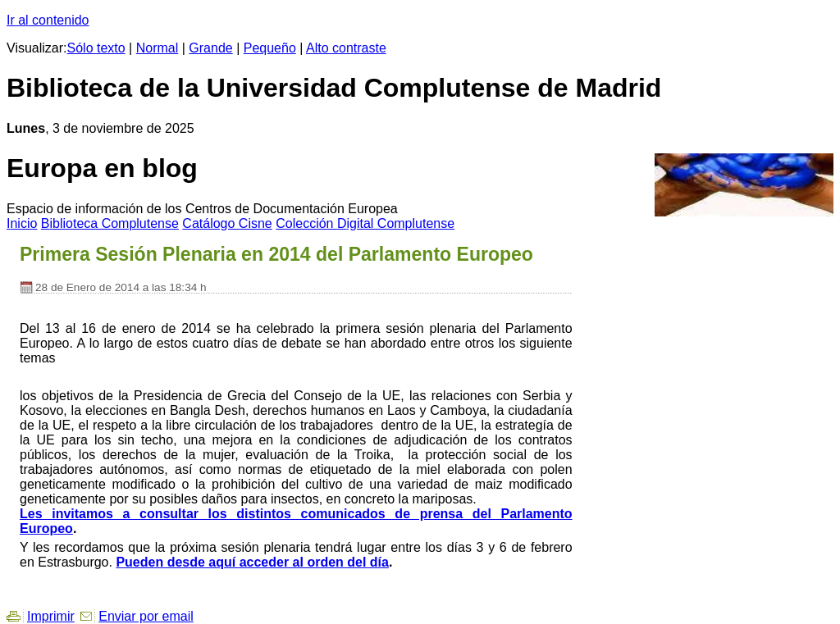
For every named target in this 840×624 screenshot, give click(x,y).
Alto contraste (346, 48)
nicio (22, 223)
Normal (157, 48)
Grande (210, 48)
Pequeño (270, 48)
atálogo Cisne (227, 223)
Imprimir (51, 616)
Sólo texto (96, 48)
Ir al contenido (48, 20)
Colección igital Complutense (365, 223)
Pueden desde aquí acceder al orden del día (252, 562)
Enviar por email (146, 616)
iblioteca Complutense (110, 223)
